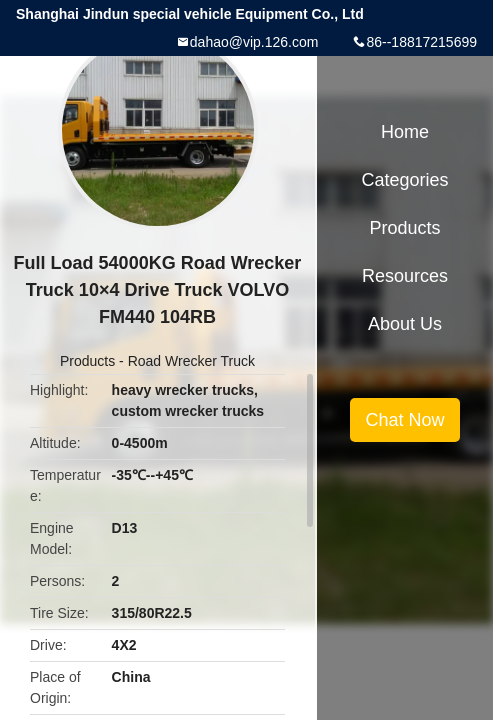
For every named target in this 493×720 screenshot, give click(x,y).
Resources (405, 276)
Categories (404, 180)
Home (405, 132)
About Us (405, 324)
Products (87, 361)
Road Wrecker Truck (191, 361)
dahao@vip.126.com (254, 42)
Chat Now (404, 420)
